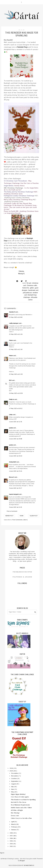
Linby (11, 415)
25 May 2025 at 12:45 (16, 349)
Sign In (2, 853)
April (13, 822)
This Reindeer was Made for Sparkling (23, 800)
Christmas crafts (32, 285)
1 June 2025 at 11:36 (16, 422)
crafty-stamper (14, 323)
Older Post (34, 516)
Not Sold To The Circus (19, 802)
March (14, 824)
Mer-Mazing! (15, 813)
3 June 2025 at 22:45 (16, 507)
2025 (11, 771)
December (15, 773)
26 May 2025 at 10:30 (16, 393)
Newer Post (9, 516)
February (14, 827)
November (15, 776)
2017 (11, 836)
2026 (11, 768)
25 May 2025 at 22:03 (16, 374)
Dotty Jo (12, 399)
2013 (11, 844)
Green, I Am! (15, 816)
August (14, 784)
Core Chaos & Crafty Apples (20, 797)
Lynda (11, 428)
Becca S (12, 477)
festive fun (26, 288)
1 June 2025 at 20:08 (16, 439)
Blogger (22, 861)
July (13, 787)
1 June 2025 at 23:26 (16, 471)
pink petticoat (27, 293)
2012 (11, 846)
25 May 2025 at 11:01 (16, 334)
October (14, 778)
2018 (11, 833)
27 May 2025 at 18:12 (16, 408)
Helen (11, 340)
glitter (32, 288)
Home (22, 516)
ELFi (10, 380)
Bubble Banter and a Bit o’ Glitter (21, 808)
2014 (11, 841)
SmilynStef (13, 462)
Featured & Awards (22, 577)
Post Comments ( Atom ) (20, 520)
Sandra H (12, 312)
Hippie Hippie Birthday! (18, 794)
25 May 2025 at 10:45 (16, 317)
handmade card (33, 290)
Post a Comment (12, 511)
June (13, 789)
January (14, 830)
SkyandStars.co (29, 865)
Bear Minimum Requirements (20, 805)
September (15, 781)
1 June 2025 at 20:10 (16, 456)
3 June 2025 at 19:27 (16, 488)
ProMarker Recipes (22, 572)
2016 (11, 838)
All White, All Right (17, 810)
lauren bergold (14, 494)
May (13, 792)
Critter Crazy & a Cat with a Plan (21, 818)
